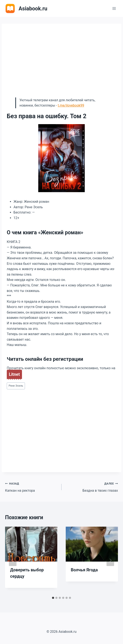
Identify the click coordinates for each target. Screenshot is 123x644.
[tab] (53, 598)
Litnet (14, 374)
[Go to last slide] (13, 560)
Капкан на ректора (32, 487)
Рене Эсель (16, 386)
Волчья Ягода (84, 570)
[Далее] (110, 560)
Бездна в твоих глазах (91, 487)
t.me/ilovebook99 (71, 105)
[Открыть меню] (114, 8)
